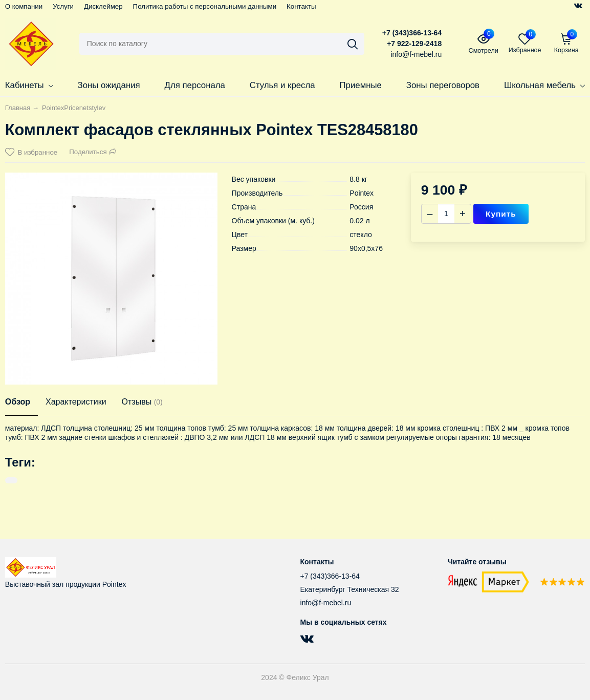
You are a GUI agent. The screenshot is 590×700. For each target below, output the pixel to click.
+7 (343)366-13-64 (412, 33)
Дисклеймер (103, 6)
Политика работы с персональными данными (205, 6)
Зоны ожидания (109, 85)
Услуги (63, 6)
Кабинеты (29, 85)
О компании (24, 6)
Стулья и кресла (282, 85)
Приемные (361, 85)
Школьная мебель (544, 85)
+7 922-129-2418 (414, 44)
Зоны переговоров (443, 85)
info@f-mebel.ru (326, 603)
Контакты (301, 6)
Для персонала (195, 85)
